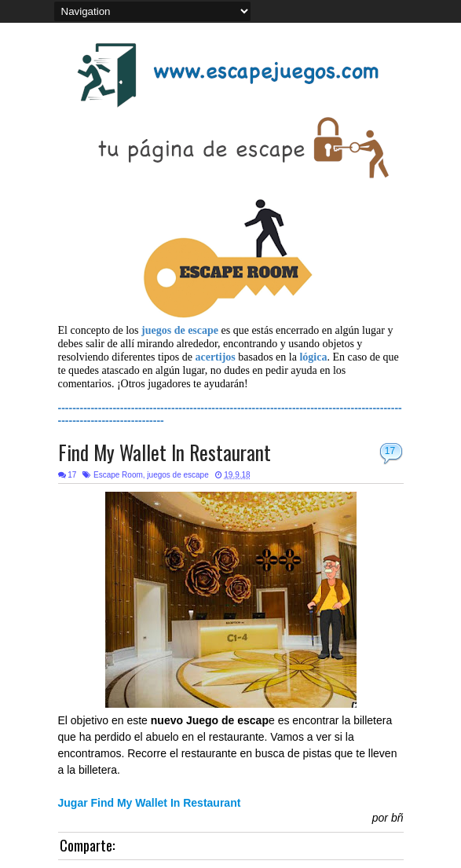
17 (390, 451)
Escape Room (118, 475)
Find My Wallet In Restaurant (165, 452)
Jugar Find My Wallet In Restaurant (150, 803)
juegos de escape (177, 475)
